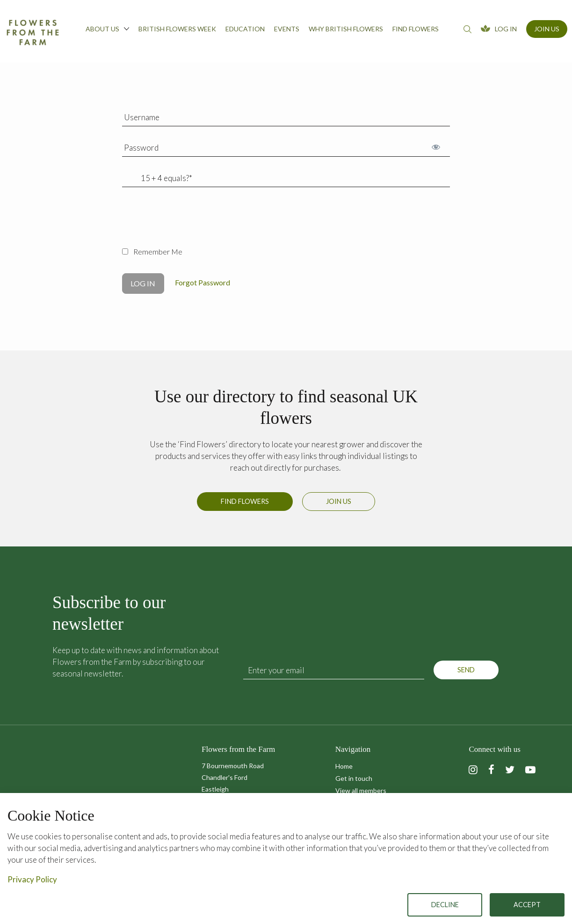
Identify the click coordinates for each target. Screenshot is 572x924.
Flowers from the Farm (33, 32)
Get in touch (354, 778)
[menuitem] (107, 31)
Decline (445, 905)
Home (344, 766)
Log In (506, 29)
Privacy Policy (32, 879)
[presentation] (193, 222)
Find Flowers (245, 505)
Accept (527, 905)
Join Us (547, 29)
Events (287, 29)
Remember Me (152, 251)
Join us (339, 505)
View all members (361, 790)
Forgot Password (203, 282)
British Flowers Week (177, 29)
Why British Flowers (346, 29)
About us (107, 29)
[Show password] (436, 147)
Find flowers (416, 29)
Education (245, 29)
